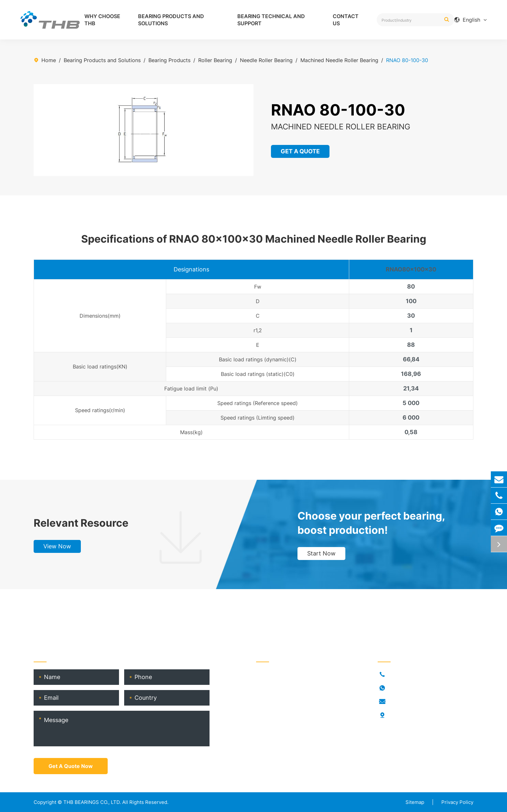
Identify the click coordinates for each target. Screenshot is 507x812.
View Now (57, 546)
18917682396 (405, 688)
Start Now (321, 553)
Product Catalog (276, 737)
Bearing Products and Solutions (171, 20)
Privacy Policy (457, 802)
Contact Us (346, 20)
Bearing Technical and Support (271, 20)
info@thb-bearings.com (417, 702)
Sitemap (415, 802)
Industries (268, 685)
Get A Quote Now (71, 766)
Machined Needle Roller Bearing (339, 60)
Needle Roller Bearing (266, 60)
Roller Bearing (215, 60)
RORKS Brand (272, 706)
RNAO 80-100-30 (407, 60)
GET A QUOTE (301, 151)
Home (49, 60)
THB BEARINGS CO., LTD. (92, 802)
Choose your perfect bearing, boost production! (371, 523)
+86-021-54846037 (413, 675)
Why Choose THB (102, 20)
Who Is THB (270, 695)
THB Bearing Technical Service (293, 726)
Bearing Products (169, 60)
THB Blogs (269, 716)
